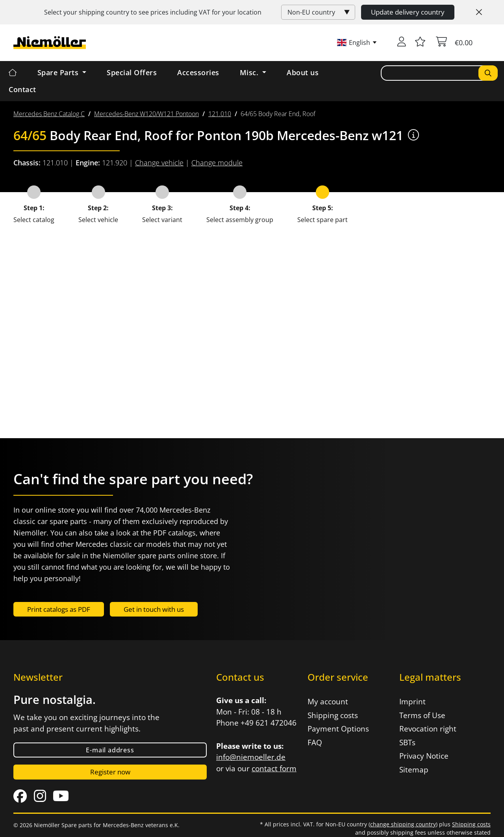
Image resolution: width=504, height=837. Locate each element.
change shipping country (403, 824)
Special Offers (132, 72)
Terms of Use (422, 715)
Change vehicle (159, 163)
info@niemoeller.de (251, 757)
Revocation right (428, 729)
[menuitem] (49, 114)
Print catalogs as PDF (59, 609)
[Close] (479, 12)
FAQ (315, 743)
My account (328, 702)
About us (303, 72)
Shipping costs (333, 715)
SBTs (407, 743)
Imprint (412, 702)
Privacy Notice (424, 756)
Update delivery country (408, 12)
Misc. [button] (250, 72)
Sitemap (414, 770)
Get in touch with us (154, 609)
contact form (274, 768)
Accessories (198, 72)
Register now (110, 772)
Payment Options (338, 729)
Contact (22, 89)
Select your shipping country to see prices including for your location (153, 12)
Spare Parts (59, 72)
